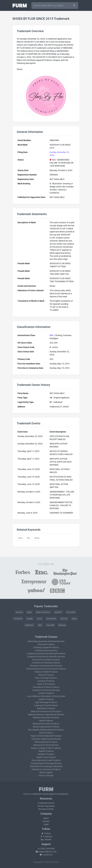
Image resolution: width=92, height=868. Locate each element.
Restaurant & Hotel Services (46, 745)
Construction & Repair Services (46, 660)
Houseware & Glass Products (46, 687)
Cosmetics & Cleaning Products (46, 663)
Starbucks (29, 625)
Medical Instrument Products (46, 718)
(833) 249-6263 (46, 849)
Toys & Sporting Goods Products (46, 760)
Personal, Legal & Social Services (46, 739)
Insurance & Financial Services (46, 690)
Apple (29, 612)
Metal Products (46, 721)
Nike (40, 625)
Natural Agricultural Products (46, 727)
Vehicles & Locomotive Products (46, 769)
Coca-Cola (71, 612)
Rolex (74, 619)
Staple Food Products (46, 757)
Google (30, 619)
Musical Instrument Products (46, 724)
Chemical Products (46, 644)
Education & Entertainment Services (46, 666)
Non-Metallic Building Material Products (46, 730)
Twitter (46, 833)
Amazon (19, 612)
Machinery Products (46, 708)
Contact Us (46, 855)
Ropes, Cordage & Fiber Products (46, 748)
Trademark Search (46, 803)
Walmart (62, 625)
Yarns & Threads (46, 775)
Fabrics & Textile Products (46, 672)
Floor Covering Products (46, 678)
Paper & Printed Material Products (46, 736)
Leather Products (46, 699)
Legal (46, 824)
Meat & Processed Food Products (46, 711)
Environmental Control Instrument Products (46, 669)
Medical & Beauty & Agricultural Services (46, 714)
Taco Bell (50, 625)
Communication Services (46, 650)
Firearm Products (46, 675)
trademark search (40, 794)
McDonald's (51, 619)
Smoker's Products (46, 754)
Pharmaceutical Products (46, 742)
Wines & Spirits (46, 772)
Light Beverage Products (46, 702)
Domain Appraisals (46, 806)
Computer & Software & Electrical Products (46, 654)
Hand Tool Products (46, 684)
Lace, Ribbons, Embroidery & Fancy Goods (46, 696)
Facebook (18, 619)
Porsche (64, 619)
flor (28, 538)
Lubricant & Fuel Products (46, 705)
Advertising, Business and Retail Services (46, 641)
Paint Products (46, 733)
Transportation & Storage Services (46, 763)
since (20, 538)
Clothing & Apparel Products (46, 647)
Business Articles (46, 809)
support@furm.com (46, 852)
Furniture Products (46, 681)
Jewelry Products (46, 693)
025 (51, 335)
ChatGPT (58, 612)
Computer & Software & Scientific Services (46, 657)
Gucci (40, 619)
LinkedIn (46, 840)
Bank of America (43, 612)
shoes (37, 538)
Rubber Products (46, 751)
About (46, 818)
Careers (46, 821)
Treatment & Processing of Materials (46, 766)
